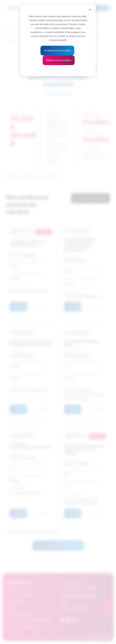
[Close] (90, 9)
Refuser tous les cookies (59, 60)
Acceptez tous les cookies (57, 50)
